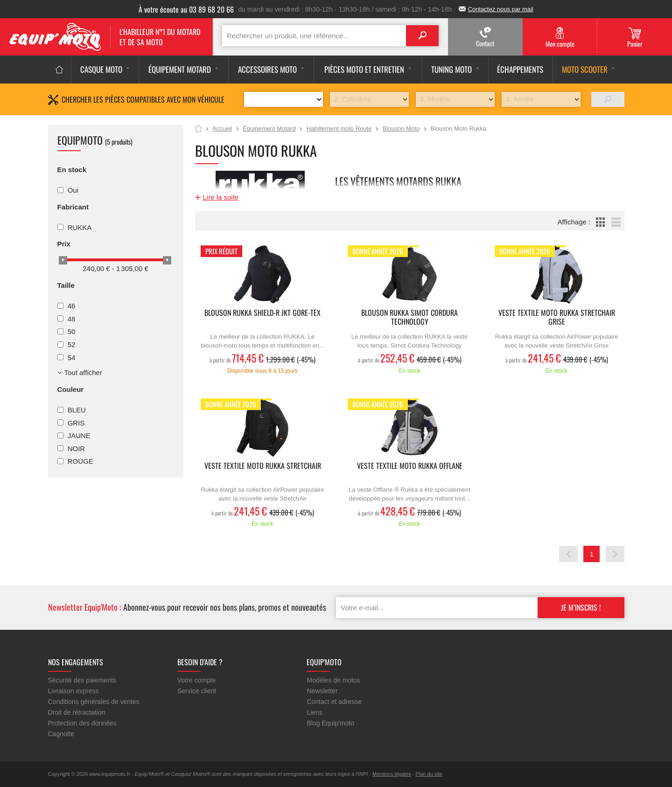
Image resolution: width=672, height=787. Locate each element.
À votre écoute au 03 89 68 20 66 (186, 9)
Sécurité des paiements (82, 680)
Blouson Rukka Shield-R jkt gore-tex (262, 313)
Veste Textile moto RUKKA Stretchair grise (557, 318)
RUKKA (80, 227)
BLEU (77, 410)
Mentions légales (392, 774)
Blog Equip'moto (330, 723)
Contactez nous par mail (501, 9)
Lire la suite (221, 197)
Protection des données (82, 723)
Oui (73, 190)
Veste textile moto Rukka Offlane (410, 466)
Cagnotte (61, 734)
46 (72, 306)
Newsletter (322, 691)
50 (72, 331)
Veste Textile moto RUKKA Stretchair (263, 466)
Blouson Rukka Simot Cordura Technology (409, 318)
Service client (197, 691)
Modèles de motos (333, 680)
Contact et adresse (334, 702)
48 (72, 318)
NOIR (77, 448)
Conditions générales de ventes (94, 702)
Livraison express (73, 691)
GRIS (76, 422)
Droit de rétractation (77, 712)
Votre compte (197, 680)
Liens (314, 712)
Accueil (199, 129)
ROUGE (80, 461)
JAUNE (79, 435)
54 (72, 357)
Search (422, 36)
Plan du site (429, 774)
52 (72, 345)
